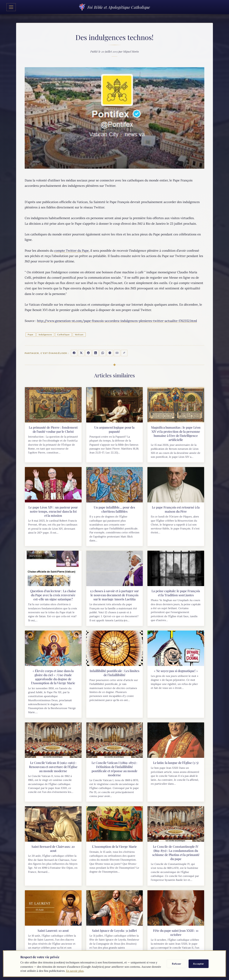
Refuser (177, 964)
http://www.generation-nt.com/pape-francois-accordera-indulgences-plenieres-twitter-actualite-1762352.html (117, 321)
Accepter (199, 964)
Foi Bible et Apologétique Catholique (114, 7)
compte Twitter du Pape (71, 251)
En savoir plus (75, 971)
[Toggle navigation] (11, 7)
